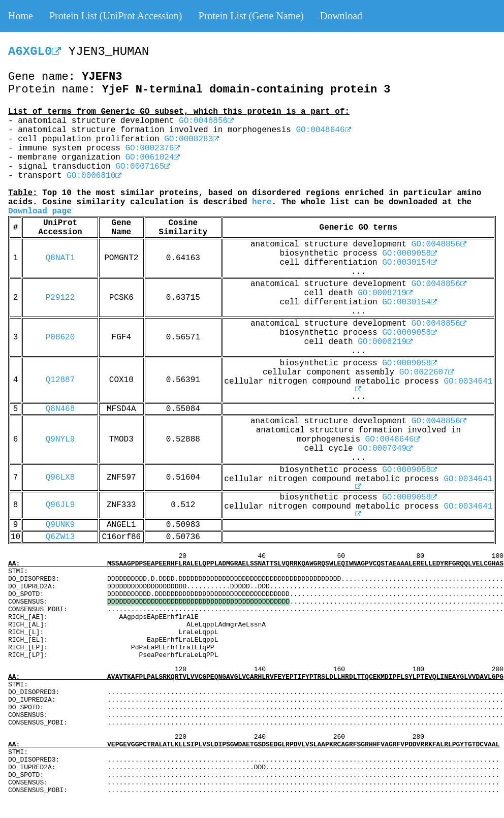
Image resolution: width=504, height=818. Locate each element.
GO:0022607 (427, 372)
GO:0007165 (143, 167)
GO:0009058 (409, 254)
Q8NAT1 (60, 258)
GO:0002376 (152, 148)
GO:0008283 (192, 139)
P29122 (60, 298)
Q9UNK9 (60, 525)
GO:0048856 (206, 121)
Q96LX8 (60, 478)
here (262, 202)
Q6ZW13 (60, 537)
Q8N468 (60, 409)
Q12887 (60, 380)
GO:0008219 (385, 293)
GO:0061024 (152, 158)
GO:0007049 (385, 449)
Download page (40, 211)
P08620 (60, 337)
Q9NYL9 (60, 439)
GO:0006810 (94, 176)
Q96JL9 (60, 505)
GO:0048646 (324, 130)
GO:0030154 (409, 263)
